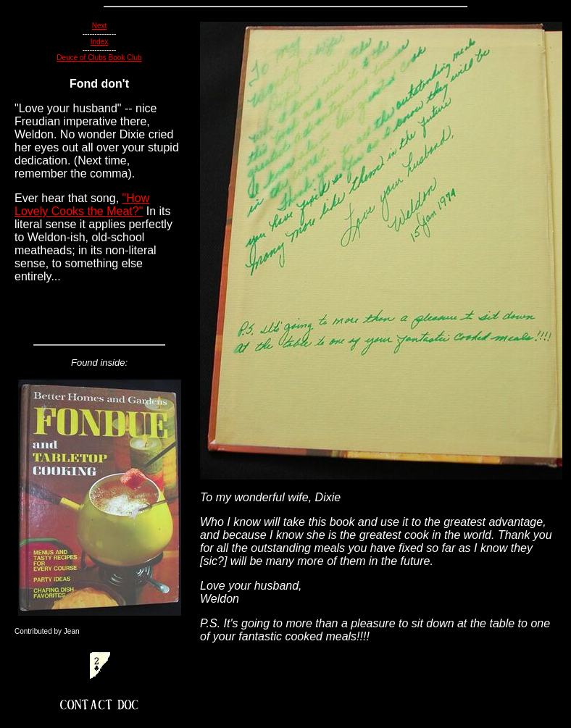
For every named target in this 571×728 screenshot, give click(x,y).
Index (99, 42)
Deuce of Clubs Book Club (99, 58)
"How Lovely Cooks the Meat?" (82, 205)
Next (100, 26)
